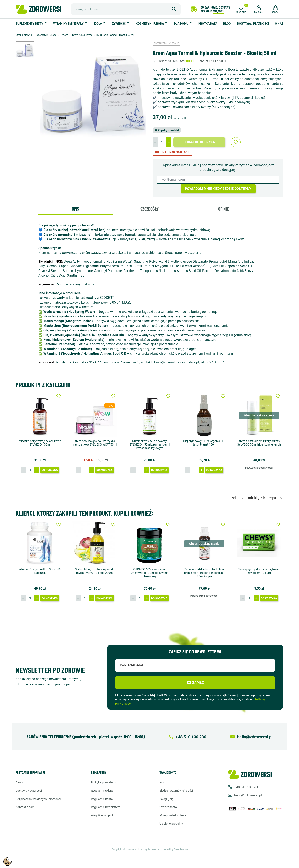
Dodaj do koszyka (199, 142)
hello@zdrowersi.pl (248, 795)
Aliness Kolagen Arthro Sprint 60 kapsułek (40, 571)
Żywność (119, 23)
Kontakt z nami (25, 807)
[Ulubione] (241, 9)
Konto (163, 782)
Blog (227, 23)
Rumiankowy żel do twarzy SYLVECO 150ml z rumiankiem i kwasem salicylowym (150, 444)
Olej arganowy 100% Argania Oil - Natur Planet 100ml (204, 443)
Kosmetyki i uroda (150, 23)
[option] (28, 50)
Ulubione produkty (171, 824)
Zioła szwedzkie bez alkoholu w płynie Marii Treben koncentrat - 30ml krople (204, 573)
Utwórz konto (168, 807)
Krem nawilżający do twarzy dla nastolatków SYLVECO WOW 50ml (95, 443)
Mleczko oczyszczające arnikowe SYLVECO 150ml (40, 443)
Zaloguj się (166, 799)
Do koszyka (50, 470)
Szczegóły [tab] (149, 209)
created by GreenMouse (175, 849)
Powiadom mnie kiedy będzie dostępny (218, 189)
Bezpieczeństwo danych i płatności (38, 799)
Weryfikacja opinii (102, 815)
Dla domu (181, 23)
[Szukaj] (126, 9)
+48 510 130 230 (247, 787)
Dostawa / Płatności (253, 23)
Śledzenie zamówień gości (176, 791)
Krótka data (208, 23)
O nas (279, 23)
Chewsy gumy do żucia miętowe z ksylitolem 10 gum (259, 571)
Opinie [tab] (224, 209)
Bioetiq (190, 61)
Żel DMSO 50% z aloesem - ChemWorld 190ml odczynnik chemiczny (149, 573)
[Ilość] (162, 142)
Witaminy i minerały (69, 23)
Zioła (98, 23)
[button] (259, 9)
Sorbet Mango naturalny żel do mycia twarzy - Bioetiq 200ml (95, 571)
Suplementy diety (30, 23)
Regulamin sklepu (102, 791)
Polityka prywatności (104, 782)
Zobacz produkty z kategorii (257, 498)
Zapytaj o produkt (167, 130)
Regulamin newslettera (106, 807)
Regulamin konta (102, 799)
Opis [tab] (75, 209)
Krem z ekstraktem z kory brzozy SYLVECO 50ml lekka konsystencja (259, 443)
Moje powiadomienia (173, 815)
